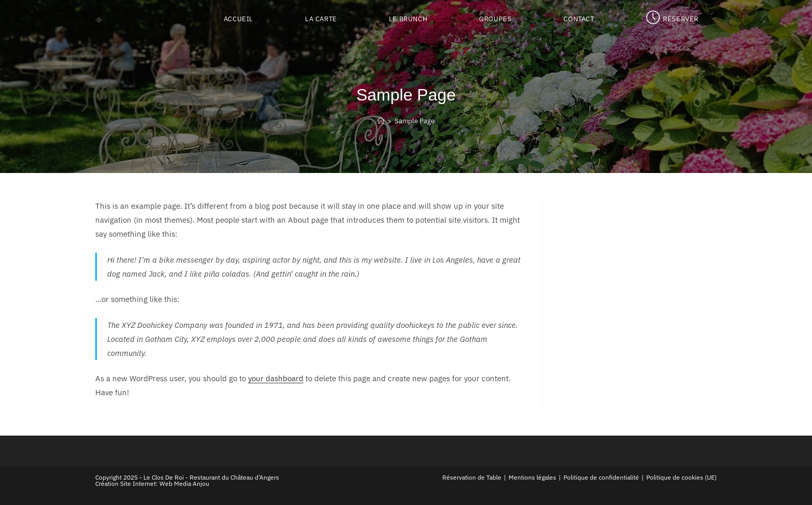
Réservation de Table (472, 477)
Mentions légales (532, 477)
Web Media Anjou (184, 484)
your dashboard (276, 378)
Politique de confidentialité (601, 477)
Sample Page (415, 121)
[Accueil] (381, 121)
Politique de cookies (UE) (682, 477)
